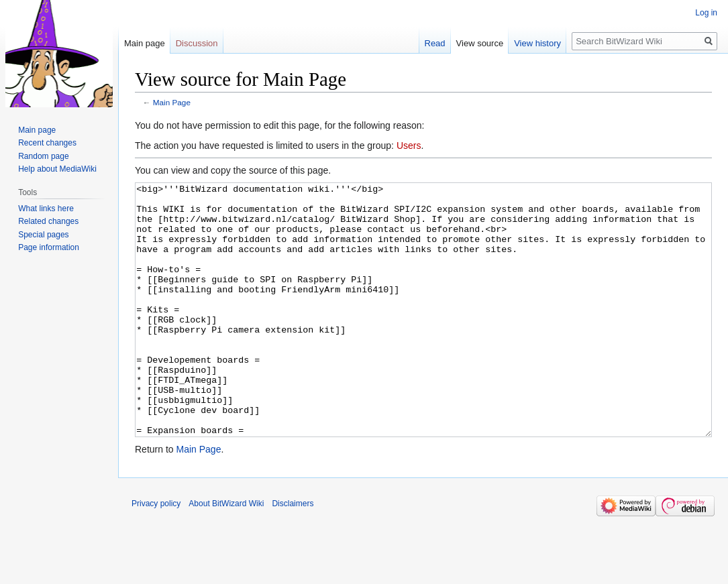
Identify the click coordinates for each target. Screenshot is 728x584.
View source (480, 43)
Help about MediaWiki (57, 169)
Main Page (172, 102)
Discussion (197, 43)
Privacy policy (156, 554)
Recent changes (47, 143)
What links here (46, 209)
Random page (43, 156)
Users (409, 145)
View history (537, 43)
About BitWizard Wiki (226, 554)
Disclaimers (293, 554)
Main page (145, 43)
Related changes (48, 221)
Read (435, 43)
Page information (49, 247)
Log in (706, 13)
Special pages (43, 235)
